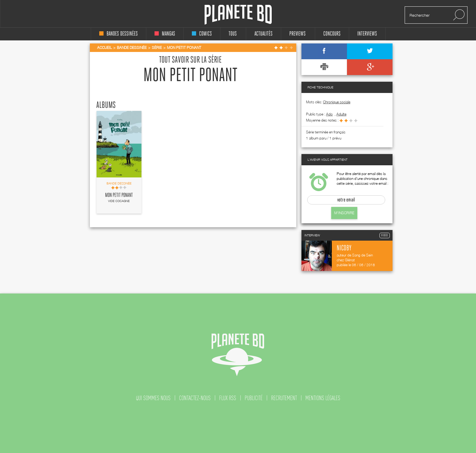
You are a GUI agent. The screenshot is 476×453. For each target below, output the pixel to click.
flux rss (228, 398)
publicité (254, 398)
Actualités (263, 34)
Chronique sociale (337, 102)
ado (329, 114)
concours (332, 34)
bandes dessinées (119, 34)
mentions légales (323, 398)
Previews (297, 34)
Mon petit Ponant (119, 195)
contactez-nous (195, 398)
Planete (238, 15)
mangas (165, 34)
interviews (367, 34)
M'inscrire (344, 213)
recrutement (284, 398)
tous (233, 34)
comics (202, 34)
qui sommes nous (153, 398)
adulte (341, 114)
